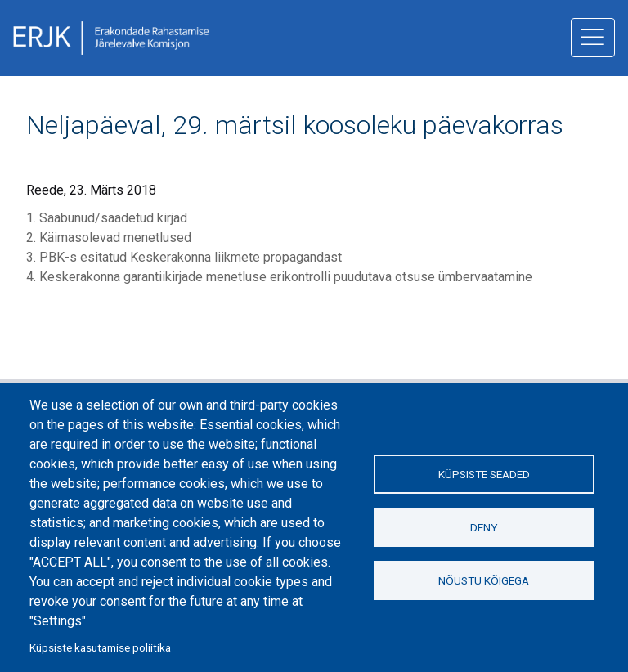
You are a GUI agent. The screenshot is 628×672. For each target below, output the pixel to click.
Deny (484, 527)
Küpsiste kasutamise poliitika (100, 647)
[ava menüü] (593, 38)
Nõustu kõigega (484, 580)
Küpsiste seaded (484, 474)
